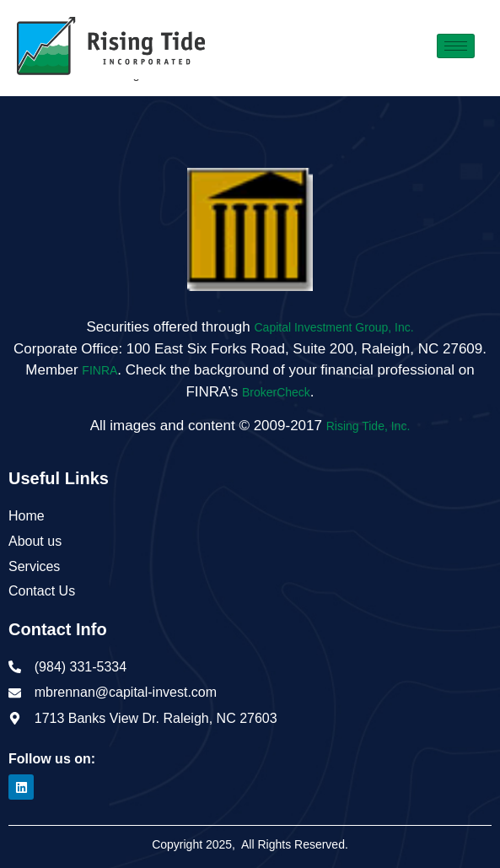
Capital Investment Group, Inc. (334, 327)
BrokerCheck (276, 392)
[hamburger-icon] (456, 46)
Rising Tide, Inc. (368, 426)
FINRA (99, 370)
